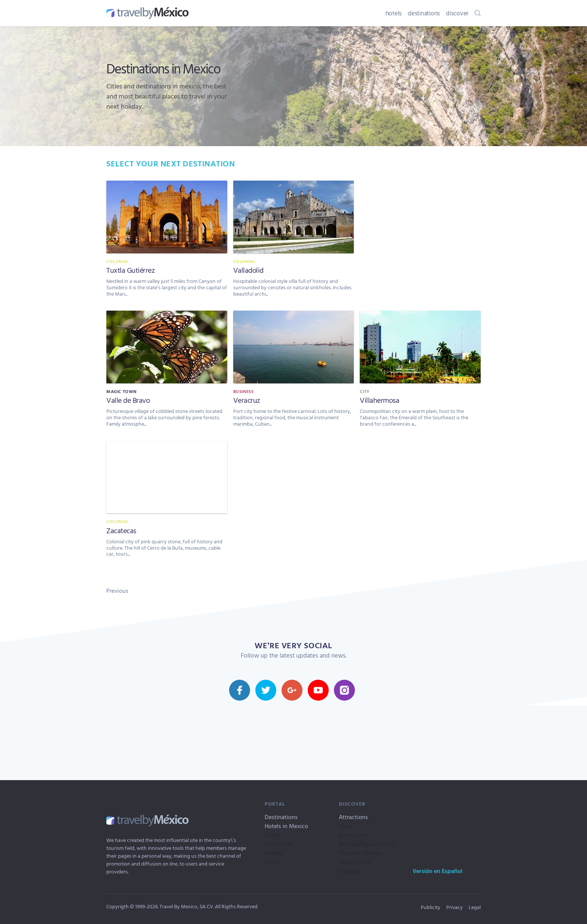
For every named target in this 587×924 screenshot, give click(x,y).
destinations (424, 13)
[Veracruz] (294, 373)
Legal (475, 907)
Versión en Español (437, 871)
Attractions (353, 817)
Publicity (431, 907)
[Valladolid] (294, 243)
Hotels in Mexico (286, 826)
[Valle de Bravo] (167, 373)
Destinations (281, 817)
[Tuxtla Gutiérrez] (167, 243)
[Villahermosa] (420, 373)
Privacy (454, 907)
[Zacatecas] (167, 503)
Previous (117, 591)
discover (457, 13)
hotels (394, 13)
